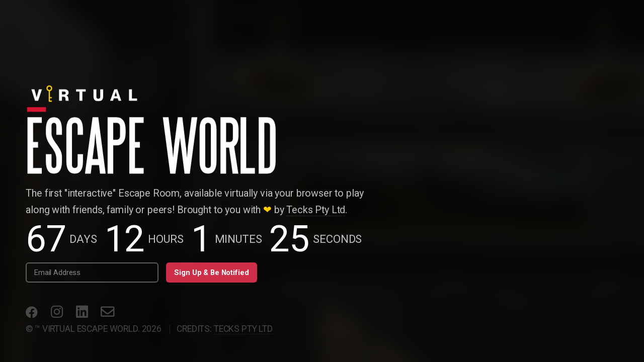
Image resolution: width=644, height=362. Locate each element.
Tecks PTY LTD (243, 329)
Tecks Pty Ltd (316, 210)
